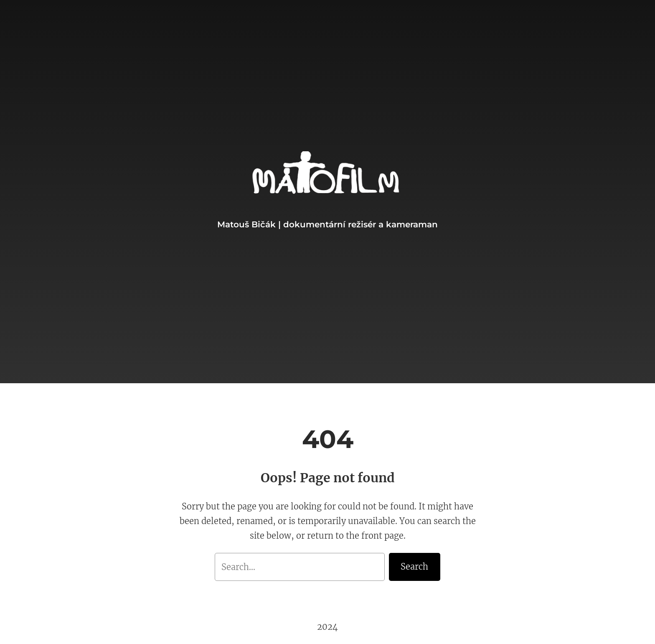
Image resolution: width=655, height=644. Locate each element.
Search (414, 566)
